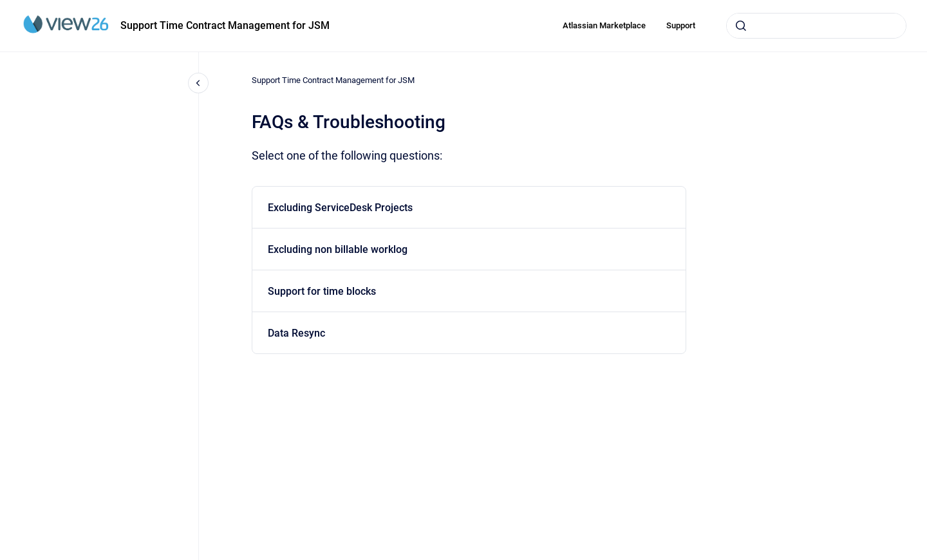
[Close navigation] (198, 83)
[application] (923, 557)
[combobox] (816, 26)
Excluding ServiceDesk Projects (340, 208)
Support (681, 25)
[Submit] (741, 26)
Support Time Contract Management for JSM (225, 25)
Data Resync (296, 333)
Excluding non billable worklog (338, 249)
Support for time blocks (322, 291)
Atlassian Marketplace (604, 25)
